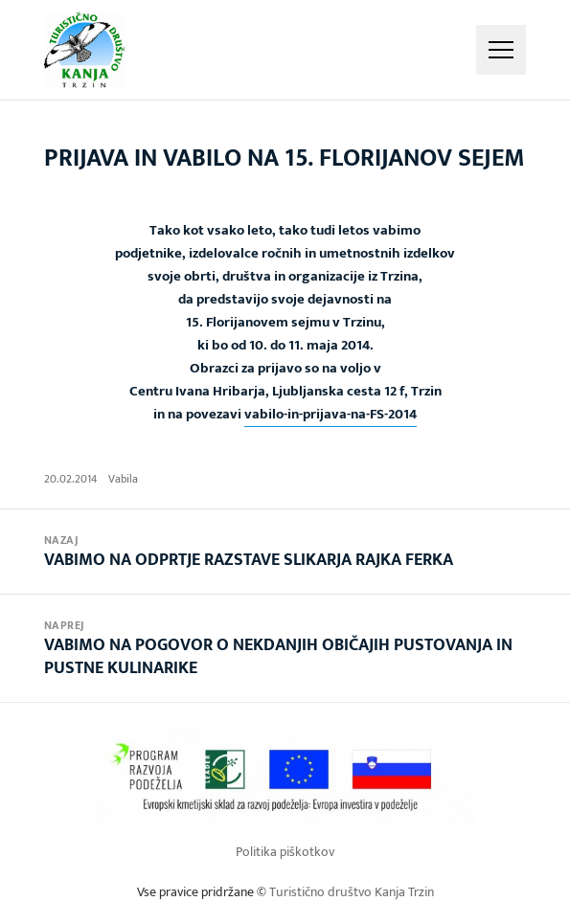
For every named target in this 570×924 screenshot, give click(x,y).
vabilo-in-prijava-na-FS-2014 (331, 414)
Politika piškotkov (285, 852)
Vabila (123, 479)
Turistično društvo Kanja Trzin (352, 892)
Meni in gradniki (501, 50)
